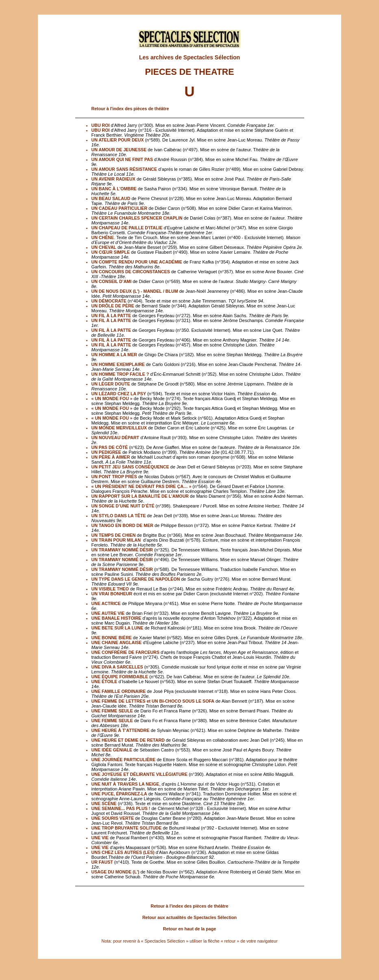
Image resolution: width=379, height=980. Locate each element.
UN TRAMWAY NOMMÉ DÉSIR (122, 550)
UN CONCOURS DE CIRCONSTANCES (131, 272)
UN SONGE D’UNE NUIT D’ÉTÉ (124, 506)
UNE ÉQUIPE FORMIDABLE (120, 677)
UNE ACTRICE (106, 603)
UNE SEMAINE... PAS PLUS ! (121, 808)
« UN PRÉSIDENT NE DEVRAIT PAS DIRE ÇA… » (142, 486)
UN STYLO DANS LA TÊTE (119, 516)
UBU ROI (101, 125)
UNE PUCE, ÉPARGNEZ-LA (119, 794)
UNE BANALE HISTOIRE (117, 618)
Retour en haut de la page (189, 929)
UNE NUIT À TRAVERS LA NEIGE (125, 784)
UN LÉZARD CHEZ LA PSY (119, 394)
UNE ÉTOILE (105, 682)
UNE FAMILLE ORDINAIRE (119, 691)
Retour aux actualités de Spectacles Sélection (189, 917)
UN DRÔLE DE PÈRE (113, 306)
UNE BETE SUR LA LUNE (118, 628)
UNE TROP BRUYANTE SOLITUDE (127, 828)
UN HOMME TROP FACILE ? (120, 374)
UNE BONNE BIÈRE (112, 638)
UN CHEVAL (104, 247)
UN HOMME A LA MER (114, 355)
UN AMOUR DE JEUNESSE (119, 150)
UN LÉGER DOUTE (111, 384)
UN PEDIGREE (106, 452)
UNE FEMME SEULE (112, 711)
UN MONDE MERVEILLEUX (119, 428)
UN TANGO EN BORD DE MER (123, 525)
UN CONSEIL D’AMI (112, 281)
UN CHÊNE (103, 237)
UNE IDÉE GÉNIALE (112, 750)
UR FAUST (102, 862)
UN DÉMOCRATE (109, 301)
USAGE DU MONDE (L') (116, 872)
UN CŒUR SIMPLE (111, 252)
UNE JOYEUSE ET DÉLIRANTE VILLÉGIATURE (140, 774)
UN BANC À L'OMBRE (114, 189)
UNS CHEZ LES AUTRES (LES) (123, 852)
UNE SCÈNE (104, 804)
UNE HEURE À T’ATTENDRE (121, 730)
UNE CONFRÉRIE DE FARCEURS (126, 652)
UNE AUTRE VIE (108, 613)
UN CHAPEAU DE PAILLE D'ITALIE (128, 228)
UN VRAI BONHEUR (112, 594)
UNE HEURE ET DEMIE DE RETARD (128, 740)
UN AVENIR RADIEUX (113, 179)
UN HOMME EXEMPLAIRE (119, 364)
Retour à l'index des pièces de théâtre (130, 109)
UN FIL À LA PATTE (111, 316)
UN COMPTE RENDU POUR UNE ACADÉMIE (137, 262)
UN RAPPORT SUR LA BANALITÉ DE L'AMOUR (140, 496)
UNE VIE (100, 838)
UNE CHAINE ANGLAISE (117, 642)
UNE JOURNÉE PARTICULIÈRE (124, 760)
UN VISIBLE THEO (110, 589)
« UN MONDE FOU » (112, 399)
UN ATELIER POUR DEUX (118, 140)
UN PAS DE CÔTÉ (110, 447)
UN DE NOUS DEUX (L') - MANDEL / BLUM (135, 291)
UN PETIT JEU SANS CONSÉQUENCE (130, 467)
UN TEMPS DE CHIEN (114, 535)
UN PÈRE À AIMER (111, 457)
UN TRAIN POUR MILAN (116, 540)
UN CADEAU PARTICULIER (120, 208)
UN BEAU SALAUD (111, 198)
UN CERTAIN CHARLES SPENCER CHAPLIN (137, 218)
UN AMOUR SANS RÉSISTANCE (124, 169)
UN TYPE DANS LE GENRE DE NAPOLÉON (136, 579)
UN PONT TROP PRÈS (114, 477)
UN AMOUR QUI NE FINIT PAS (122, 159)
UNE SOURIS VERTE (113, 818)
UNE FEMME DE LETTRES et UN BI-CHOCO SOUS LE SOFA (153, 701)
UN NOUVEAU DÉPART (115, 438)
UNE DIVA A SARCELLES (117, 667)
